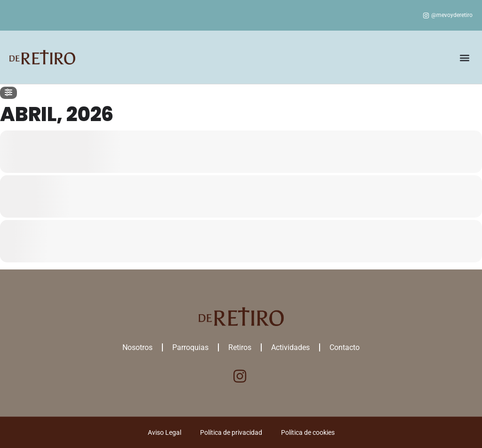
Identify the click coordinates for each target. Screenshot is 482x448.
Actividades (290, 347)
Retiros (240, 347)
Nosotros (137, 347)
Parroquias (190, 347)
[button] (465, 57)
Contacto (345, 347)
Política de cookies (308, 432)
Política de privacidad (231, 432)
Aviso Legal (165, 432)
